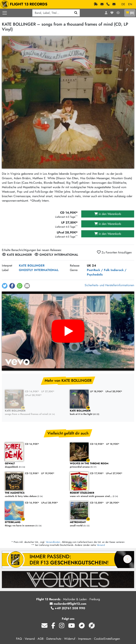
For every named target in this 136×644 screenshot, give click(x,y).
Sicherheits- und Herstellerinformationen (109, 285)
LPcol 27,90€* (114, 473)
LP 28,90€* (113, 503)
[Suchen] (76, 13)
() (130, 13)
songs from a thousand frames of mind (35, 413)
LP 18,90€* (97, 391)
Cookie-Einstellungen (107, 639)
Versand (101, 545)
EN (130, 4)
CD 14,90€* (32, 391)
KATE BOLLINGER (32, 266)
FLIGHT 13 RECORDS (25, 4)
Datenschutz (54, 639)
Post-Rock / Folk (98, 270)
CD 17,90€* (97, 473)
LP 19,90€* (48, 473)
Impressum (85, 639)
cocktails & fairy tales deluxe (35, 495)
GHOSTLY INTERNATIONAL (39, 270)
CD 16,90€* (32, 444)
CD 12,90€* (32, 473)
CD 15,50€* (97, 503)
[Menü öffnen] (5, 13)
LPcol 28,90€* (33, 395)
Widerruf (70, 639)
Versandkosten (53, 542)
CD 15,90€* (97, 444)
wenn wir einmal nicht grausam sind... (101, 495)
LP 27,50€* (48, 391)
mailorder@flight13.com (68, 604)
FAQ (19, 639)
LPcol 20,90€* (114, 391)
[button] (5, 286)
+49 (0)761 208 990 (68, 608)
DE (123, 4)
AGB (41, 639)
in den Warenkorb (108, 214)
